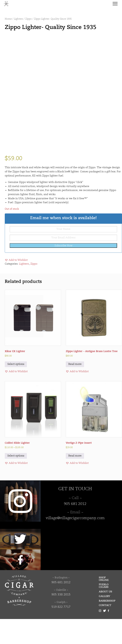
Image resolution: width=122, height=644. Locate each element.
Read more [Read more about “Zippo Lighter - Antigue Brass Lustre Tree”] (75, 389)
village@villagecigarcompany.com (75, 543)
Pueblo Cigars (104, 611)
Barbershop (107, 626)
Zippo (29, 19)
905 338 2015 (61, 620)
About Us (105, 617)
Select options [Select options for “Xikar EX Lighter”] (16, 389)
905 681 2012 (75, 529)
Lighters (19, 19)
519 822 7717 (61, 632)
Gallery (105, 621)
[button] (16, 285)
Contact (105, 630)
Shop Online (104, 604)
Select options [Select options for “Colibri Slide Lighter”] (16, 481)
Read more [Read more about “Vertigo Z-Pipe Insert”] (75, 481)
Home (8, 19)
